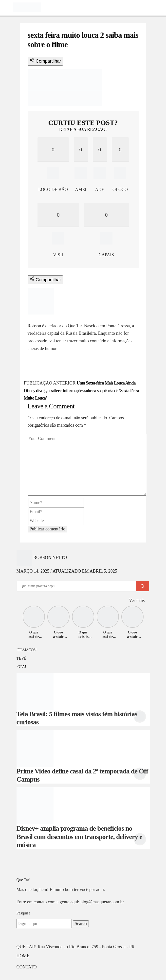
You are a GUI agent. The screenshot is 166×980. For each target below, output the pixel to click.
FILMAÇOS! (27, 650)
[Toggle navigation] (7, 7)
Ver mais (137, 600)
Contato (27, 967)
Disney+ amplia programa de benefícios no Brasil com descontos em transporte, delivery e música (79, 837)
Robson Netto (44, 318)
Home (23, 956)
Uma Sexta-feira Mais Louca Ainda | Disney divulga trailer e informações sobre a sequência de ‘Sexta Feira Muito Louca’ (82, 391)
